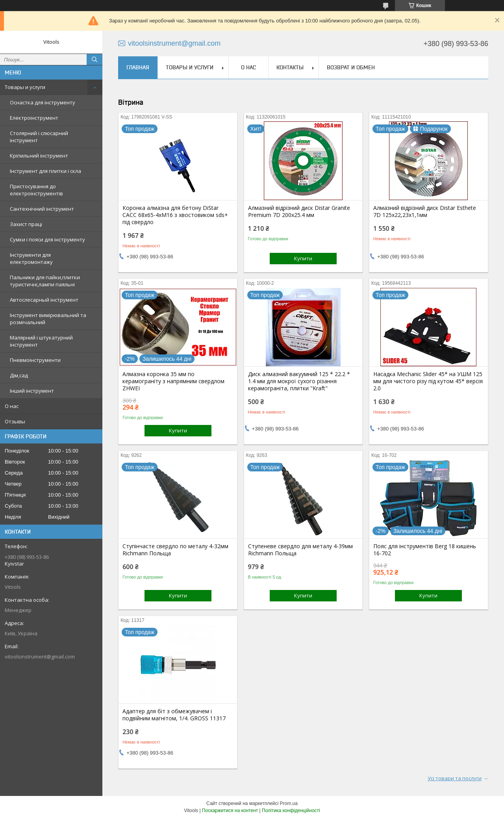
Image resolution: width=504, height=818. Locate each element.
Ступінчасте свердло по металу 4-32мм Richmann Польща (175, 550)
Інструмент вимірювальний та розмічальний (48, 319)
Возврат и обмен (351, 67)
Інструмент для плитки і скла (45, 171)
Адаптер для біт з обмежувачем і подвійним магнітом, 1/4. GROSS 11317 (174, 715)
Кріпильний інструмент (39, 156)
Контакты (290, 67)
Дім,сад (19, 375)
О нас (12, 406)
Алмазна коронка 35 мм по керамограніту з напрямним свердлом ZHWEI (173, 381)
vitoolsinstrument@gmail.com (40, 657)
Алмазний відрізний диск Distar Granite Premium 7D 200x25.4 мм (299, 211)
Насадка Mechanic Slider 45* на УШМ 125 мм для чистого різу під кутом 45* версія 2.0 (428, 381)
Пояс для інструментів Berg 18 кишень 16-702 (425, 550)
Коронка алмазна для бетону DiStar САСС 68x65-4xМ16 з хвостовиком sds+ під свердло (175, 215)
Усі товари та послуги (455, 778)
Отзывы (15, 421)
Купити (303, 258)
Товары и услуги (25, 87)
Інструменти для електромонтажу (31, 258)
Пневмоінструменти (35, 360)
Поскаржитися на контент (230, 811)
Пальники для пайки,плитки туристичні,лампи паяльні (45, 281)
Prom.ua (289, 803)
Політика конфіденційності (291, 811)
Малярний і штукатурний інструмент (41, 341)
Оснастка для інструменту (43, 102)
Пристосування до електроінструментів (36, 190)
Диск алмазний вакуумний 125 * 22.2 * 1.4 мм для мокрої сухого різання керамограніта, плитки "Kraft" (299, 381)
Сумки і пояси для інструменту (47, 239)
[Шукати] (94, 59)
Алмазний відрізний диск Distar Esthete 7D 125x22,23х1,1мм (425, 211)
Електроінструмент (34, 118)
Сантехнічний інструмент (42, 209)
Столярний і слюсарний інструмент (39, 137)
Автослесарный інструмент (44, 300)
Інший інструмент (32, 391)
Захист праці (26, 224)
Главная (138, 67)
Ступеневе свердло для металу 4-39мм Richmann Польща (300, 550)
